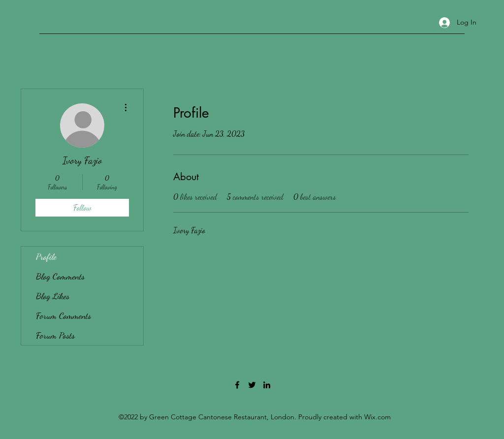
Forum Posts (55, 335)
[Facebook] (237, 385)
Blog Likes (53, 296)
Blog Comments (60, 276)
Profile (46, 256)
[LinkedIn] (267, 385)
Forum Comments (63, 315)
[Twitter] (252, 385)
